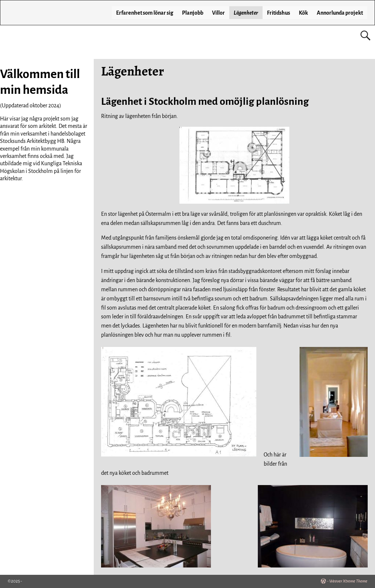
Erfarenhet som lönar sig (145, 13)
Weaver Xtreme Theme (348, 581)
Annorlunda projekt (340, 13)
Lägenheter (246, 13)
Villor (218, 13)
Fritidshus (279, 13)
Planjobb (193, 13)
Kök (303, 13)
